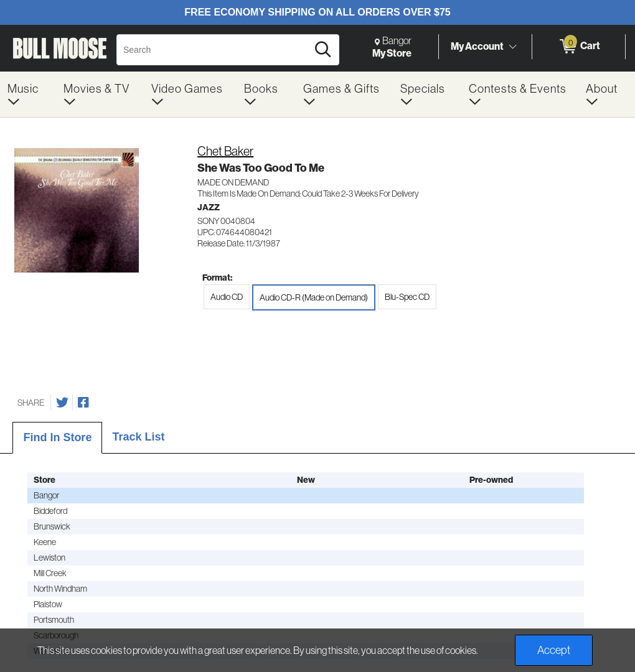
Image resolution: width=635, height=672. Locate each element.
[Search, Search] (214, 50)
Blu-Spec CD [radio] (407, 297)
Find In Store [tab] (57, 437)
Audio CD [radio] (227, 297)
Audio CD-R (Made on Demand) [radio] (314, 297)
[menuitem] (28, 94)
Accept (554, 650)
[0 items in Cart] (579, 47)
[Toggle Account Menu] (512, 47)
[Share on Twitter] (62, 403)
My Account (477, 46)
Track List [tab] (138, 437)
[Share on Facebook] (83, 403)
